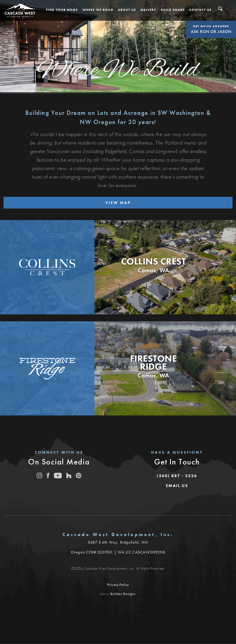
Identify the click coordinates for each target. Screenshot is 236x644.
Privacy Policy (118, 585)
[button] (62, 10)
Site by (118, 594)
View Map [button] (118, 203)
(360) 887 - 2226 (177, 476)
